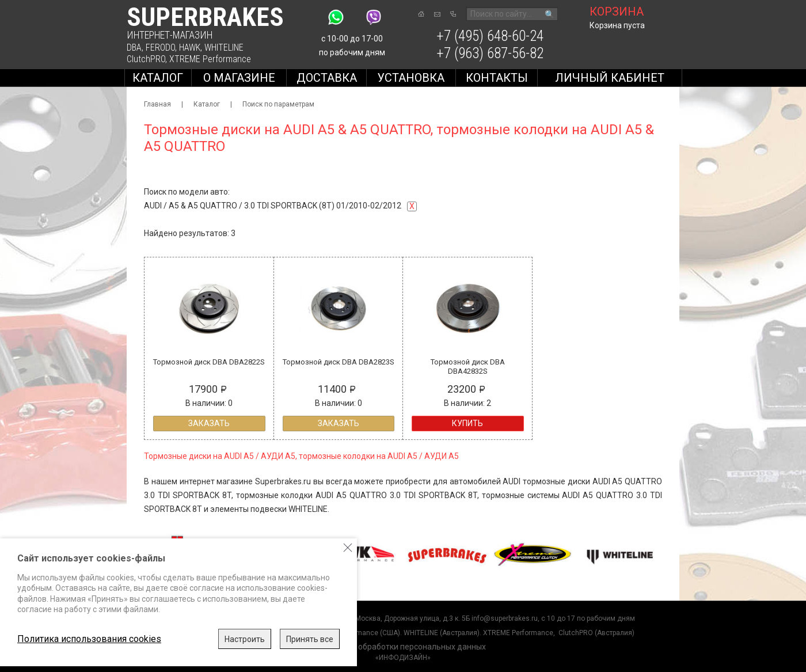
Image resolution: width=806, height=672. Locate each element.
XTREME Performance (210, 59)
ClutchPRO (146, 59)
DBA (134, 48)
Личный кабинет (610, 78)
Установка (411, 78)
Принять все (310, 639)
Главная (157, 104)
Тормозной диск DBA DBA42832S (468, 367)
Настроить (245, 639)
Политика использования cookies (89, 639)
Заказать (209, 423)
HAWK (190, 48)
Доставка (327, 78)
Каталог (158, 78)
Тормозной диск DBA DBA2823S (339, 362)
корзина (617, 12)
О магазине (239, 78)
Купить (467, 423)
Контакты (497, 78)
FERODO (160, 48)
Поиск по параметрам (278, 104)
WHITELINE (224, 48)
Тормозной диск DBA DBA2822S (209, 362)
